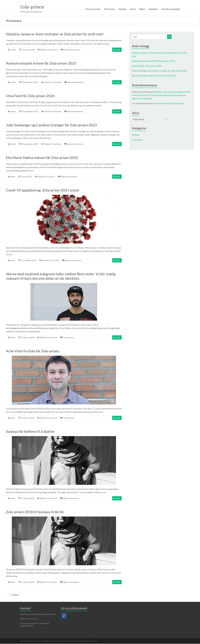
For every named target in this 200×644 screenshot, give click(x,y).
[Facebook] (64, 616)
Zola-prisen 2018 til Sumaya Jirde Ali (35, 512)
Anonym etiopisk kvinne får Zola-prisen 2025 (41, 63)
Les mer (117, 50)
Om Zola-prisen (93, 9)
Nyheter (122, 9)
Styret (133, 9)
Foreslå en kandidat (171, 9)
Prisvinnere (110, 9)
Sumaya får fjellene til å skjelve (30, 432)
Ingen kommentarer (72, 50)
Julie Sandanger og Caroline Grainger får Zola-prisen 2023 (51, 125)
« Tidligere (14, 595)
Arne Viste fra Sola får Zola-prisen (32, 351)
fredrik (13, 50)
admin (13, 177)
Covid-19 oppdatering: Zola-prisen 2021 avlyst (43, 190)
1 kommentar (68, 338)
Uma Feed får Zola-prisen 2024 (30, 96)
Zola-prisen (33, 7)
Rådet (142, 9)
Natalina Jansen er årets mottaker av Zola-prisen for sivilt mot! (55, 34)
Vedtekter (153, 9)
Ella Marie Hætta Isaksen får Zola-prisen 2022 (42, 158)
